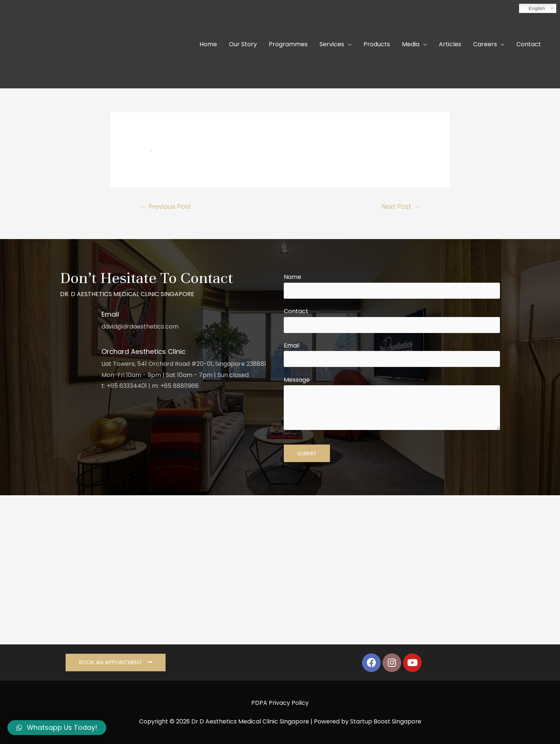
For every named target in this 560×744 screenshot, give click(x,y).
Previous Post (166, 207)
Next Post (400, 207)
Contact (392, 320)
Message (392, 405)
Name (392, 286)
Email (392, 354)
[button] (116, 663)
